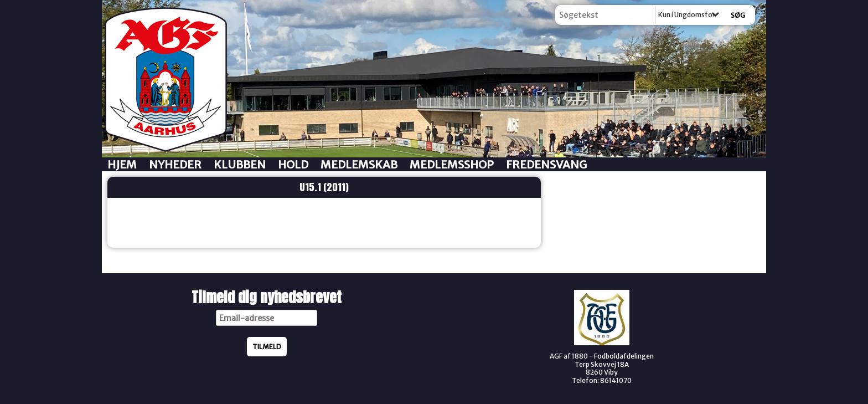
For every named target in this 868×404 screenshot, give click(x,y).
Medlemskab (359, 164)
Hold (293, 164)
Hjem (122, 164)
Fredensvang (546, 164)
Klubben (240, 164)
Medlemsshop (452, 164)
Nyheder (175, 164)
